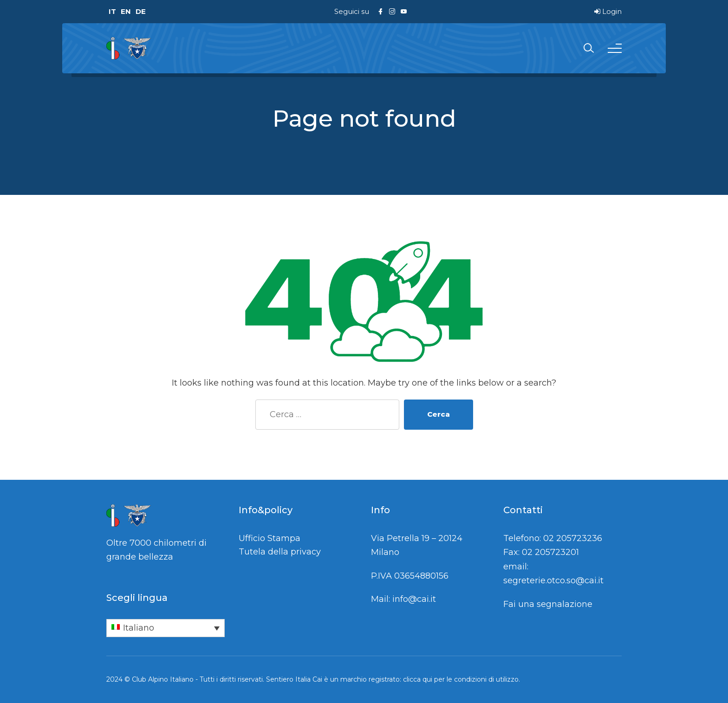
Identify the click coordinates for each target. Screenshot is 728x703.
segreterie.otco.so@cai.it (553, 580)
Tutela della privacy (280, 552)
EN (126, 11)
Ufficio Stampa (270, 538)
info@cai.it (414, 599)
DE (141, 11)
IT (112, 11)
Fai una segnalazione (548, 604)
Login (608, 11)
